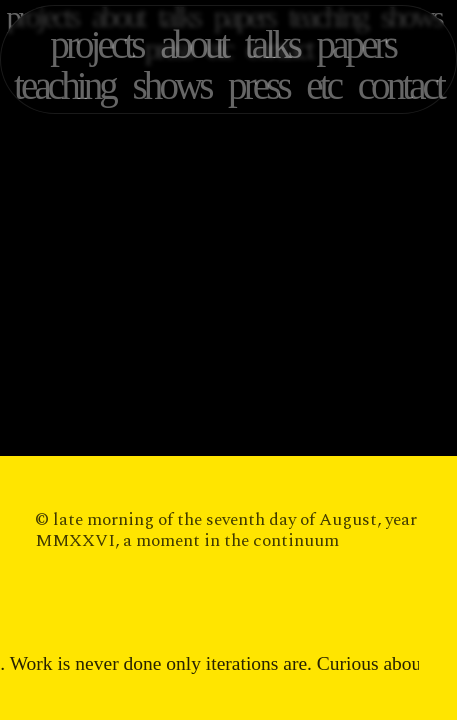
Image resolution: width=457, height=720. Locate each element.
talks (272, 44)
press (258, 85)
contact (400, 85)
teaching (64, 85)
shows (172, 85)
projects (96, 44)
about (193, 44)
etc (323, 85)
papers (356, 44)
